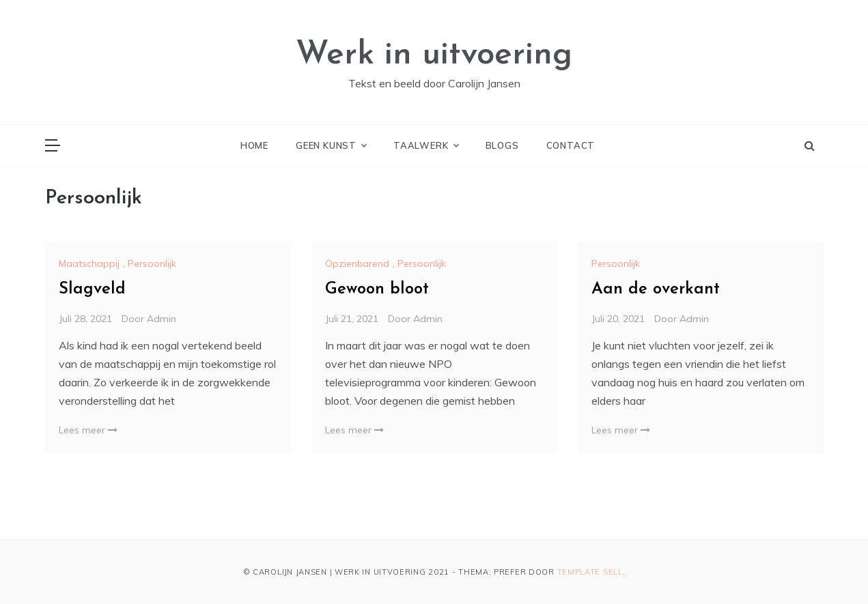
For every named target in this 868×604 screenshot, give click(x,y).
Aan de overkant (656, 289)
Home (254, 145)
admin (162, 319)
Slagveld (92, 289)
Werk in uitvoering (434, 55)
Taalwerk (425, 145)
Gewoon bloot (377, 289)
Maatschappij (89, 263)
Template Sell (590, 572)
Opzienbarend (357, 263)
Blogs (502, 145)
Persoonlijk (152, 263)
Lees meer (88, 430)
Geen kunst (331, 145)
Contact (571, 145)
